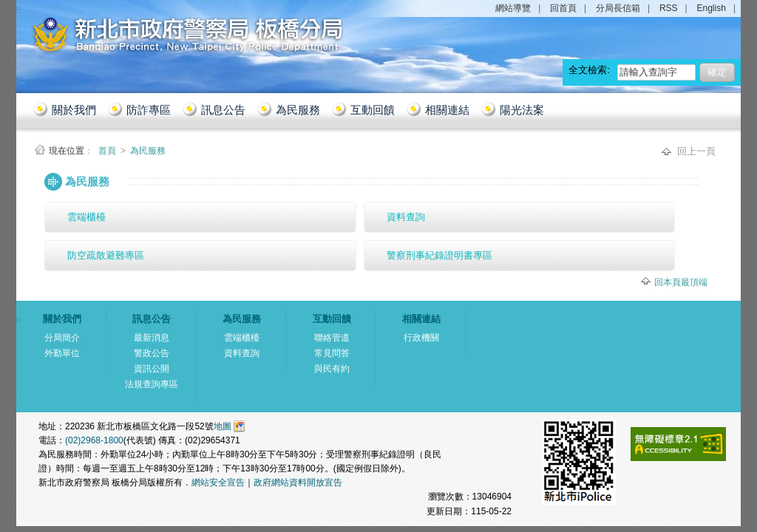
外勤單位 (62, 353)
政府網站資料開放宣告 (298, 482)
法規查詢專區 (152, 384)
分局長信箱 (618, 8)
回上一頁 (696, 151)
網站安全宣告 (218, 482)
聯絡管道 (332, 338)
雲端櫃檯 (86, 217)
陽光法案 (522, 110)
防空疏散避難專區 (106, 255)
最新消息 (152, 338)
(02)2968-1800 (94, 440)
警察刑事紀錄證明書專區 (439, 255)
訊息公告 (223, 110)
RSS (669, 8)
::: (34, 175)
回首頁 (563, 8)
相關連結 (447, 110)
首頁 (108, 151)
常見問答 (332, 353)
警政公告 (152, 353)
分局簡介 (62, 338)
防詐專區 (149, 110)
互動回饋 (373, 110)
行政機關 (421, 338)
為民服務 (298, 110)
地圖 (223, 426)
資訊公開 (152, 369)
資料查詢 (406, 217)
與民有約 (332, 369)
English (712, 8)
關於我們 (74, 110)
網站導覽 (513, 8)
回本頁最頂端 (681, 282)
